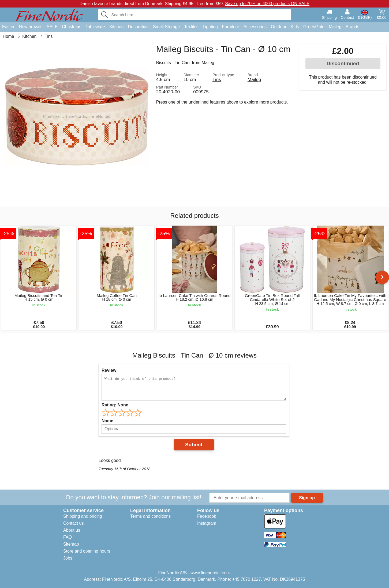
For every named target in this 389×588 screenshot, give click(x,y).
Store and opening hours (87, 551)
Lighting (210, 27)
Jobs (68, 558)
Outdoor (279, 27)
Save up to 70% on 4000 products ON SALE (267, 4)
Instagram (207, 523)
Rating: (115, 405)
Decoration (138, 27)
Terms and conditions (150, 516)
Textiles (191, 27)
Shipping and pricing (83, 516)
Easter (8, 27)
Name (107, 421)
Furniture (231, 27)
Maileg (335, 27)
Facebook (207, 516)
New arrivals (31, 27)
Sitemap (71, 544)
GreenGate (314, 27)
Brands (352, 27)
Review (109, 370)
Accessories (255, 27)
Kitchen (116, 27)
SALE (52, 27)
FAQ (68, 537)
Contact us (73, 523)
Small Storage (167, 27)
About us (72, 530)
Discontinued (343, 63)
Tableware (95, 27)
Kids (295, 27)
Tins (217, 79)
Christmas (72, 27)
